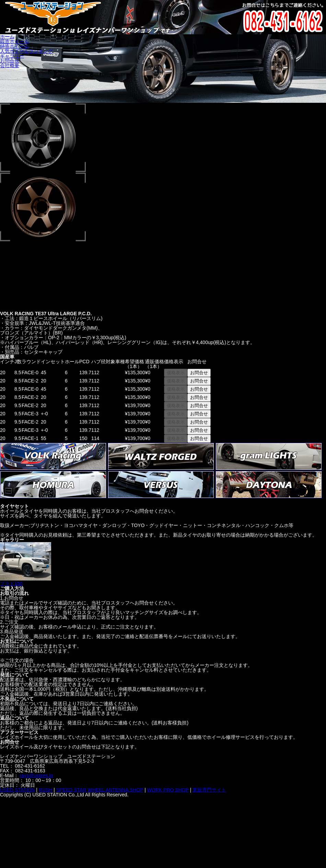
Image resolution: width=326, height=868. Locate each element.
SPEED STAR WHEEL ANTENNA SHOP (100, 790)
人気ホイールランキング (26, 51)
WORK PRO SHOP (168, 790)
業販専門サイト (209, 790)
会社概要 (10, 65)
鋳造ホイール (14, 46)
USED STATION (17, 790)
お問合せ (10, 61)
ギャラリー (12, 56)
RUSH (46, 790)
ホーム (7, 37)
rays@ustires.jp (37, 775)
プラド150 (26, 581)
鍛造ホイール (14, 41)
